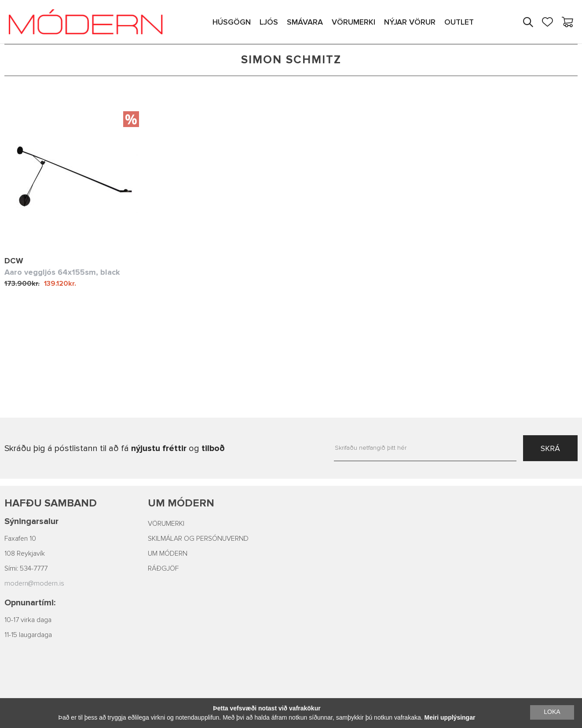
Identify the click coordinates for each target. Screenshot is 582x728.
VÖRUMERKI (166, 524)
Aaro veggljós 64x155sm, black (62, 272)
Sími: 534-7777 (26, 568)
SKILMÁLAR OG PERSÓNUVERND (198, 539)
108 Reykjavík (25, 553)
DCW (14, 261)
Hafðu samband (51, 503)
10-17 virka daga (28, 620)
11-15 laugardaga (28, 635)
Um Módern (181, 503)
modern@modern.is (34, 583)
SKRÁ (550, 448)
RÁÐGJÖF (163, 568)
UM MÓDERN (168, 553)
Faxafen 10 (20, 539)
